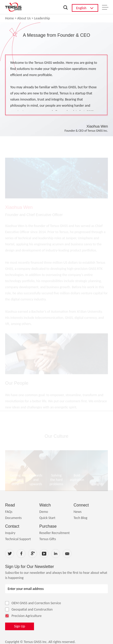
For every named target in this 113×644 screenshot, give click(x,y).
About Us (24, 18)
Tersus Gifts (48, 539)
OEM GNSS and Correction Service (33, 603)
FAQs (9, 512)
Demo (44, 512)
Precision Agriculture (23, 616)
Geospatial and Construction (29, 609)
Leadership (42, 18)
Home (9, 18)
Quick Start (47, 518)
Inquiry (10, 533)
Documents (13, 518)
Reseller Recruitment (55, 533)
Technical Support (18, 539)
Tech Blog (81, 518)
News (78, 512)
